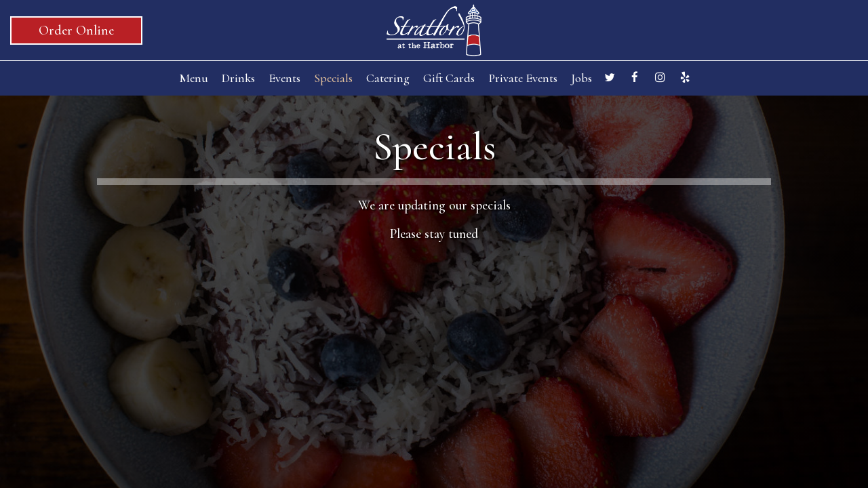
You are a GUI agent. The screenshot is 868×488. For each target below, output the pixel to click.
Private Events (523, 78)
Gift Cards (449, 78)
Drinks (238, 78)
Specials (333, 78)
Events (284, 78)
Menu (194, 78)
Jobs (581, 78)
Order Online (76, 30)
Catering (388, 78)
